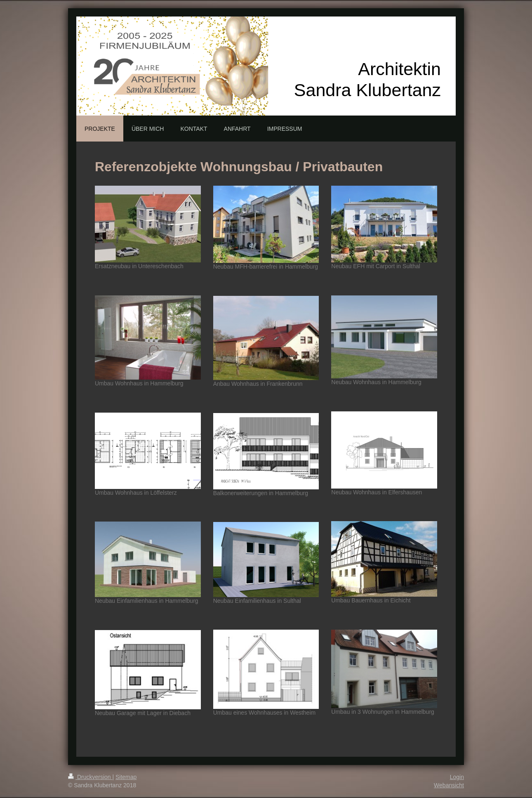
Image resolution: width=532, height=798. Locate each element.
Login (457, 777)
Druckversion (90, 777)
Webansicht (449, 785)
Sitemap (126, 777)
